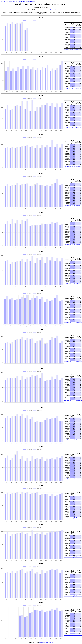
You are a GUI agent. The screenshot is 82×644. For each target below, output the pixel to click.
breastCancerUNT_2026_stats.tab (73, 49)
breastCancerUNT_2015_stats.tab (73, 479)
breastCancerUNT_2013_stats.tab (73, 557)
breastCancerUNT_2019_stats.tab (73, 323)
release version (45, 10)
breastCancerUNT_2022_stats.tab (73, 205)
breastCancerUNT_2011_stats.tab (73, 635)
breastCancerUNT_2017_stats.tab (73, 401)
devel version (53, 10)
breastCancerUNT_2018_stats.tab (73, 362)
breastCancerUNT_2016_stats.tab (73, 440)
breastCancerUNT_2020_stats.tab (73, 284)
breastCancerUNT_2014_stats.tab (73, 518)
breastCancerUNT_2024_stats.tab (73, 127)
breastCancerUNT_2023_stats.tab (73, 166)
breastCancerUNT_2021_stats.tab (73, 244)
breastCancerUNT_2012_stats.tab (73, 596)
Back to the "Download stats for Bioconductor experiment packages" (18, 1)
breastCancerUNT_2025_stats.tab (73, 88)
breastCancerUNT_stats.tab (46, 642)
